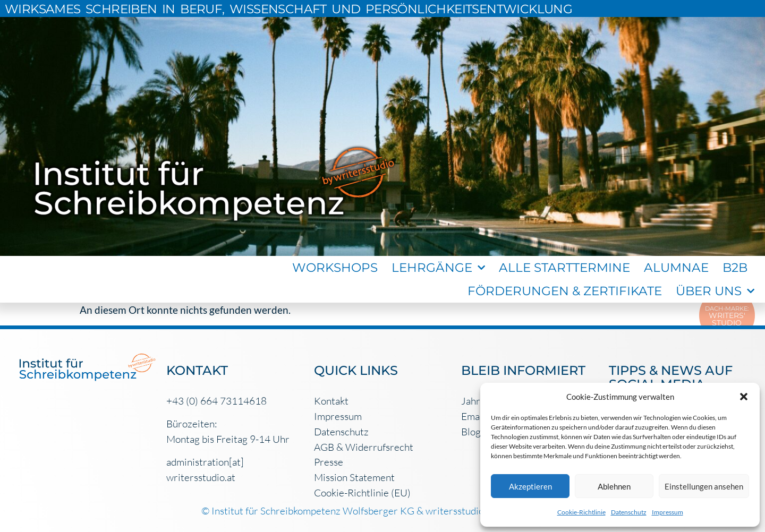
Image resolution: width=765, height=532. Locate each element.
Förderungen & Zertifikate (565, 291)
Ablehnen (614, 486)
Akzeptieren (530, 486)
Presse (329, 462)
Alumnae (676, 268)
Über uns (715, 291)
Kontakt (331, 401)
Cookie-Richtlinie (581, 512)
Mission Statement (354, 477)
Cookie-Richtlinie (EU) (362, 493)
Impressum (668, 512)
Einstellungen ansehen (704, 486)
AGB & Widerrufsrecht (364, 447)
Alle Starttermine (564, 268)
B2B (735, 268)
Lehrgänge (438, 268)
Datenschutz (629, 512)
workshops (335, 268)
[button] (744, 397)
